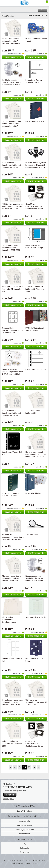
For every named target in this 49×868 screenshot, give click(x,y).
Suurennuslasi (32, 535)
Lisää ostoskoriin (13, 57)
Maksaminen (24, 834)
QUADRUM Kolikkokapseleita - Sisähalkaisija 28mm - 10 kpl (35, 745)
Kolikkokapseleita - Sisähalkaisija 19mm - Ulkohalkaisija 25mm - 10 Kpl (12, 83)
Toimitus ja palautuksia (24, 830)
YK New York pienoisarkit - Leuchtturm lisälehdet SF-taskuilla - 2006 (13, 538)
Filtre (43, 10)
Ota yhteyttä (24, 852)
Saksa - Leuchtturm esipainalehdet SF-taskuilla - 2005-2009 (11, 248)
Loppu (39, 767)
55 (25, 767)
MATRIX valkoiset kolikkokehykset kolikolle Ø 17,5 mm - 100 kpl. (13, 372)
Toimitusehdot (24, 821)
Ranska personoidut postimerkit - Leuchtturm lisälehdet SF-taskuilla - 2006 (36, 455)
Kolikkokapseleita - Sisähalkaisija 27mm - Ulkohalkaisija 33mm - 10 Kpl (35, 579)
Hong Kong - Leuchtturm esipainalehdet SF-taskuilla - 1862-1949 (13, 702)
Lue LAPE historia (24, 811)
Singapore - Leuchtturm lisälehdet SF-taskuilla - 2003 (12, 289)
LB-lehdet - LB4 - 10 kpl (36, 369)
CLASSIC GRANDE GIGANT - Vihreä (11, 494)
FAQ (24, 844)
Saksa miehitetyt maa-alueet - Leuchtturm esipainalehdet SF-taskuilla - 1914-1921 (12, 125)
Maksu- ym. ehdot (24, 825)
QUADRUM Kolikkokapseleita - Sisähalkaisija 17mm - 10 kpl (35, 207)
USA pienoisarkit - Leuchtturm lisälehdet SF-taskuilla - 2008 (11, 413)
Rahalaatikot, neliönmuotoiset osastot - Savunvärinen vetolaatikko (12, 331)
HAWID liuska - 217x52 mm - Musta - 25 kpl (36, 246)
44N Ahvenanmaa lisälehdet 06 (33, 412)
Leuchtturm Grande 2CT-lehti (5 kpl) (34, 81)
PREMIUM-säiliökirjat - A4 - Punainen (35, 329)
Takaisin (15, 767)
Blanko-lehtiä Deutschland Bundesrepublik (9, 620)
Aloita (10, 767)
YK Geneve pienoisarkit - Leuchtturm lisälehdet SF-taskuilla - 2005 (12, 206)
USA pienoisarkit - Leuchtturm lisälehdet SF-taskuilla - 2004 (11, 165)
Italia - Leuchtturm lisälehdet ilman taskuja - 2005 (13, 744)
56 (29, 767)
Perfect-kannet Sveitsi (35, 121)
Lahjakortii (25, 848)
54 (20, 767)
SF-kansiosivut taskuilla (36, 617)
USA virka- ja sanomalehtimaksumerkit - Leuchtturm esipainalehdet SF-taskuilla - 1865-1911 (36, 705)
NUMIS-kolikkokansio (35, 493)
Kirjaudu (10, 795)
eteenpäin (34, 767)
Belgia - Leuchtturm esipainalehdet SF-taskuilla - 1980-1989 (11, 41)
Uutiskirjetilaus (9, 799)
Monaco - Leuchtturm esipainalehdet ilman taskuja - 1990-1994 (11, 578)
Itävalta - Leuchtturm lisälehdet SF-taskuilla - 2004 (36, 289)
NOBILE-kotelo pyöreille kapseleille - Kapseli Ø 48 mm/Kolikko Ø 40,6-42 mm (36, 166)
